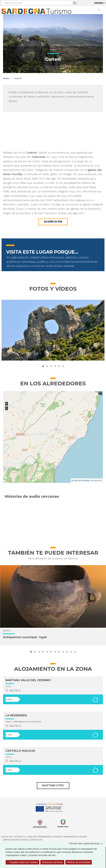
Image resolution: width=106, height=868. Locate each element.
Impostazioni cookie (15, 840)
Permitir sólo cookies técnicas (87, 843)
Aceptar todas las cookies (22, 862)
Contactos (36, 840)
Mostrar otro (53, 785)
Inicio (6, 78)
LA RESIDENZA (16, 715)
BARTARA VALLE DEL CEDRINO (28, 680)
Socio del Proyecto (13, 837)
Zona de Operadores (39, 837)
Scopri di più (53, 222)
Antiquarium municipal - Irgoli (25, 637)
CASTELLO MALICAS (20, 751)
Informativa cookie (76, 837)
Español (99, 3)
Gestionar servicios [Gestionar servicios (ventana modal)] (52, 862)
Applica (75, 3)
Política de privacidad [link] (79, 862)
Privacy (58, 837)
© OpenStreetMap (80, 480)
